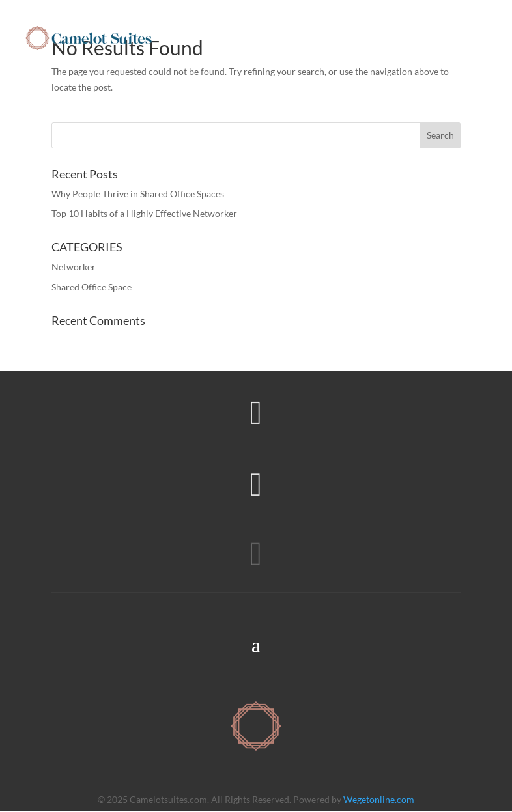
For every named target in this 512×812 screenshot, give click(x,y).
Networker (74, 267)
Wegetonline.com (379, 799)
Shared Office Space (92, 287)
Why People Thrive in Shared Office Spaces (138, 194)
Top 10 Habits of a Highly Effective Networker (144, 213)
